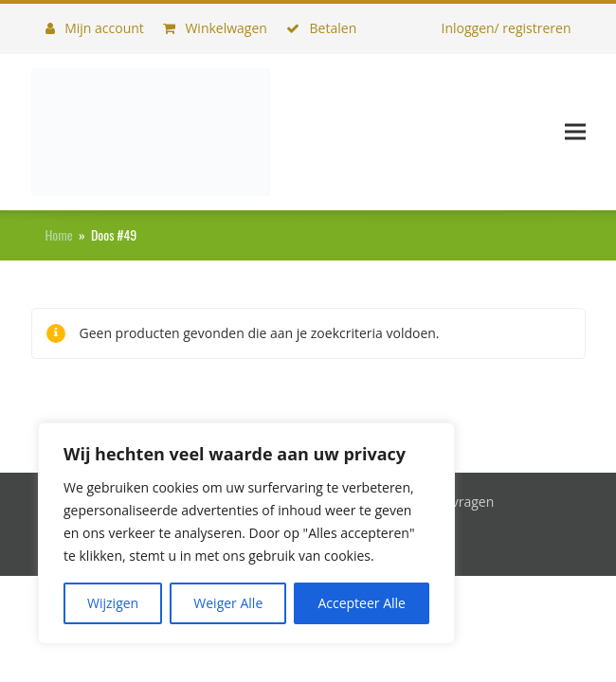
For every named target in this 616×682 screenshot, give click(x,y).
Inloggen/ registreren (506, 28)
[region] (246, 533)
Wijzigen (113, 603)
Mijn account (95, 28)
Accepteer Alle (362, 603)
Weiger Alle (228, 603)
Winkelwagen (215, 28)
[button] (575, 132)
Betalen (321, 28)
